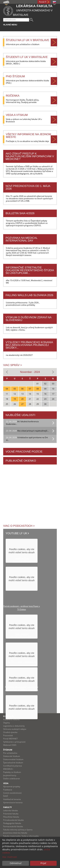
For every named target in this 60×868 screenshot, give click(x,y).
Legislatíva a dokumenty (14, 726)
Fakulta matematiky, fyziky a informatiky (21, 836)
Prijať (43, 863)
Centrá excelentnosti (12, 793)
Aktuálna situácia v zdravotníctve (22, 662)
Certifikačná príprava (13, 766)
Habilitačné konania (12, 799)
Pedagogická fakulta (12, 823)
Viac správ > (13, 365)
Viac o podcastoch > (19, 526)
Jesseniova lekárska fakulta (15, 833)
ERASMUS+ (8, 769)
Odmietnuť (16, 863)
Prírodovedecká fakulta (13, 820)
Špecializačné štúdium (13, 763)
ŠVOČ (6, 796)
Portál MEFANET (10, 739)
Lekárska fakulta (10, 810)
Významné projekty (12, 787)
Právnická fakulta (11, 814)
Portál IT (43, 2)
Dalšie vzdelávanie (12, 779)
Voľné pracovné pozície (24, 452)
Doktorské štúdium (12, 756)
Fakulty (7, 807)
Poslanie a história (11, 719)
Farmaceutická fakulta (13, 826)
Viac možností (10, 857)
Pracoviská (8, 735)
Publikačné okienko (21, 461)
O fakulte (8, 716)
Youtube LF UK (16, 533)
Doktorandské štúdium (13, 759)
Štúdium (8, 750)
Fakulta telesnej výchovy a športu (18, 830)
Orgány (6, 723)
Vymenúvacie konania (13, 802)
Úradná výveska (10, 732)
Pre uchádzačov (10, 753)
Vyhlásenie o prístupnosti (14, 742)
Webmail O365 (10, 745)
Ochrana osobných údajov (15, 729)
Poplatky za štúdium (12, 772)
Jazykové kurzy (10, 775)
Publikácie (8, 790)
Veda (6, 783)
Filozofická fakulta (11, 817)
